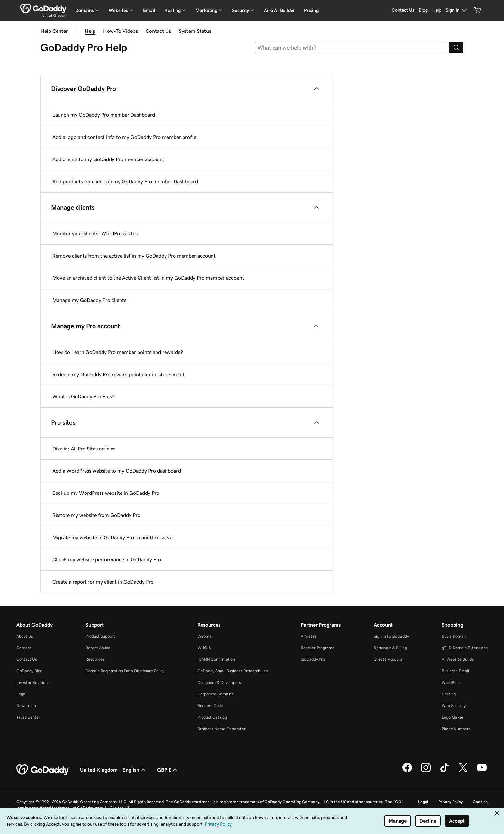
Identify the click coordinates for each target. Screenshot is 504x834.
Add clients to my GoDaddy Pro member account (108, 159)
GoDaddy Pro (313, 659)
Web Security (454, 706)
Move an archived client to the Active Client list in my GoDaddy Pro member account (148, 278)
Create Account (388, 659)
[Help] (437, 10)
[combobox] (352, 48)
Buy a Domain (454, 636)
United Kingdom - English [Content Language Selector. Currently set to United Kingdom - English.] (113, 770)
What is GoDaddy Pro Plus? (83, 396)
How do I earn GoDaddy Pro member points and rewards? (118, 352)
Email (149, 10)
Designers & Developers (219, 682)
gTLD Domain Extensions (465, 648)
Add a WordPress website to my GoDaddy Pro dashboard (117, 471)
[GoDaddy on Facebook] (407, 771)
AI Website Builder (459, 659)
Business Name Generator (221, 729)
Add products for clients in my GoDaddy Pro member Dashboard (125, 181)
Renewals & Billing (390, 648)
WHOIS (204, 648)
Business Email (455, 671)
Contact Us (158, 31)
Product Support (100, 636)
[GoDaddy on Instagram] (426, 771)
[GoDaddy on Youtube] (482, 771)
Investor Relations (33, 682)
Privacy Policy (450, 802)
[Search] (456, 48)
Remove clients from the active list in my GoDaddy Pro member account (134, 256)
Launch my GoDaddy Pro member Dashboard (104, 115)
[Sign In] (457, 10)
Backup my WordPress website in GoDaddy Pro (106, 493)
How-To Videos (121, 31)
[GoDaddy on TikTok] (445, 771)
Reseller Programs (318, 648)
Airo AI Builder (279, 10)
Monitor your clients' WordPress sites (95, 233)
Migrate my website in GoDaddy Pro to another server (113, 537)
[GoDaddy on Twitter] (463, 771)
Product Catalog (212, 717)
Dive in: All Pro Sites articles (84, 449)
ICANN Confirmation (216, 659)
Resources (95, 659)
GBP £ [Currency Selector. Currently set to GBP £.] (168, 770)
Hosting (449, 694)
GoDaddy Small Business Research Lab (233, 671)
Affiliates (309, 636)
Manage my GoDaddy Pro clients (89, 300)
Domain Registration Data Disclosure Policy (125, 671)
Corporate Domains (215, 694)
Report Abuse (98, 648)
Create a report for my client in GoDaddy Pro (103, 582)
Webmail (205, 636)
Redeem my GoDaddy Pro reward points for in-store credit (118, 374)
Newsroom (26, 706)
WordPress (452, 682)
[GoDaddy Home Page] (43, 770)
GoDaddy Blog (29, 671)
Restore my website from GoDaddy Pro (96, 515)
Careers (24, 648)
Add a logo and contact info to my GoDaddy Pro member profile (124, 137)
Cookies (480, 802)
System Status (195, 31)
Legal (21, 694)
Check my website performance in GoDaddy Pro (107, 559)
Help (90, 31)
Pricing (311, 10)
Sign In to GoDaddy (391, 636)
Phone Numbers (456, 729)
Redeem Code (210, 706)
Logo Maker (453, 717)
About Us (25, 636)
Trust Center (28, 717)
